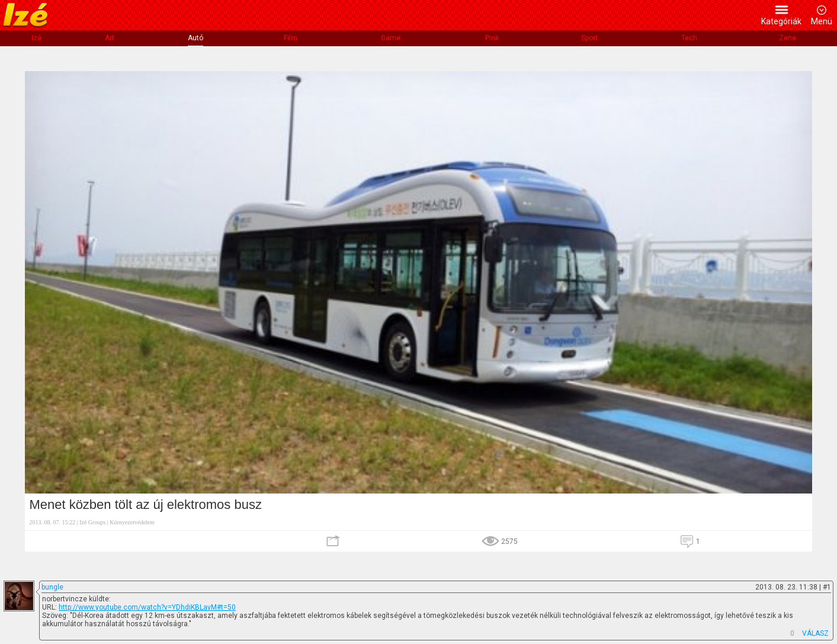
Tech (689, 38)
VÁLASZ (815, 633)
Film (291, 38)
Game (391, 38)
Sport (589, 38)
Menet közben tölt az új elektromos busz (145, 504)
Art (110, 38)
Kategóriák (781, 21)
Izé (36, 38)
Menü (822, 21)
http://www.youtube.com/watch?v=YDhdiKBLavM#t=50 (147, 607)
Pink (492, 38)
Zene (788, 38)
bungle (52, 587)
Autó (195, 38)
